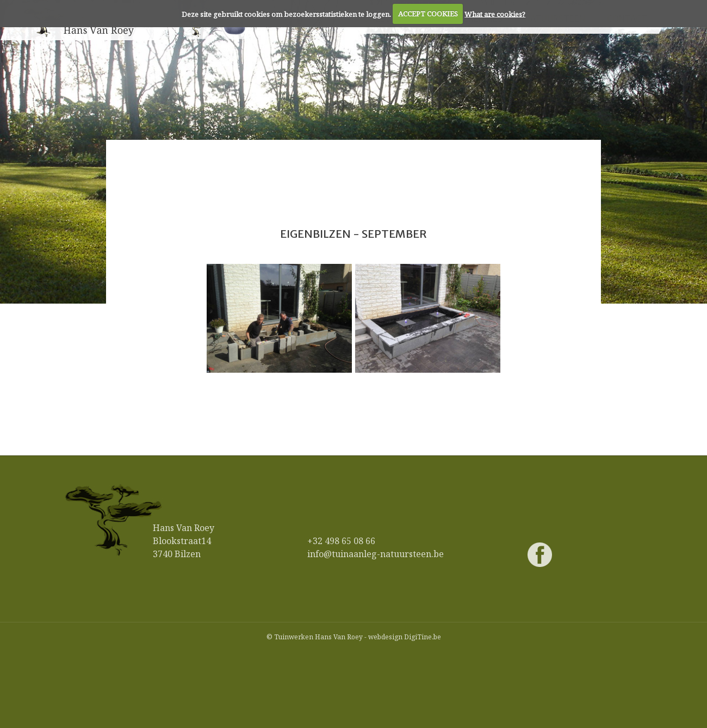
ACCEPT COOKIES (428, 14)
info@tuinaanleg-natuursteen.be (376, 554)
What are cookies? (495, 14)
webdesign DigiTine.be (405, 637)
